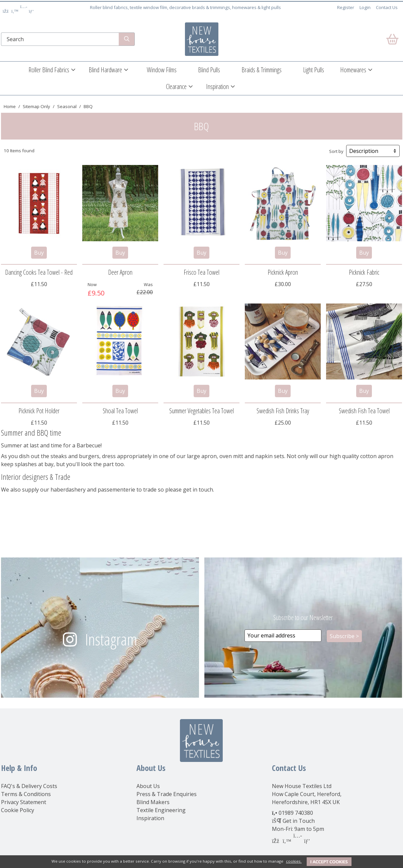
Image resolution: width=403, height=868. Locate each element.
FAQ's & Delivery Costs (29, 786)
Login (365, 7)
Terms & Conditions (26, 794)
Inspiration (217, 86)
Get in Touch (299, 821)
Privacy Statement (24, 802)
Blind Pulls (209, 70)
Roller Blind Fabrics (49, 70)
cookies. (294, 861)
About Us (148, 786)
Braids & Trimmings (262, 70)
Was (148, 284)
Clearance (176, 86)
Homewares (353, 70)
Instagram (111, 639)
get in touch (198, 490)
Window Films (162, 70)
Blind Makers (153, 802)
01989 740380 (296, 813)
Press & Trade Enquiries (167, 794)
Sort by (336, 151)
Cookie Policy (18, 810)
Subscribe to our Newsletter (303, 618)
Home (10, 106)
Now (92, 284)
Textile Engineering (161, 810)
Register (346, 7)
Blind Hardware (105, 70)
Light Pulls (314, 70)
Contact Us (387, 7)
